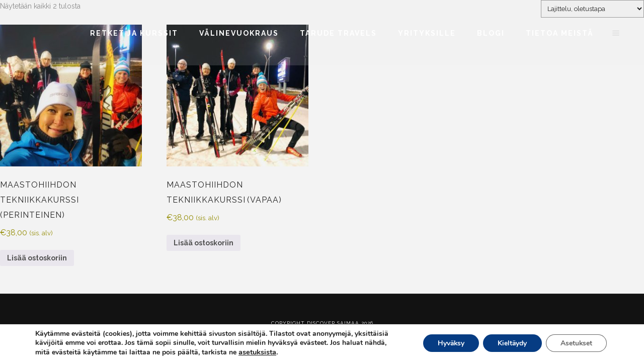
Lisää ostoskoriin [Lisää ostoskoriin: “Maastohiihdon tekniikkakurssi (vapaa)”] (204, 243)
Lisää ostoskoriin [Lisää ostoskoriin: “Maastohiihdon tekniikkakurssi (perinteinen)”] (37, 258)
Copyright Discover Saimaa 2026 (322, 323)
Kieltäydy (510, 343)
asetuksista (257, 352)
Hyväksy (448, 343)
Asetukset (576, 343)
